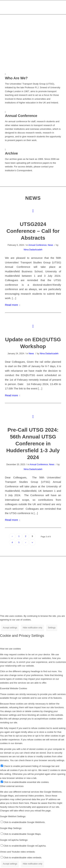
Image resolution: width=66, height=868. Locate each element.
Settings (52, 628)
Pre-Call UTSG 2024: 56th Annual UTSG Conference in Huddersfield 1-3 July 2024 (33, 443)
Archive (11, 153)
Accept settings (10, 628)
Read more (13, 305)
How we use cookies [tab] (10, 649)
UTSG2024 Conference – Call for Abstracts (33, 231)
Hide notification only (32, 628)
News (51, 245)
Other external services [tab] (12, 786)
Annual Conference (37, 245)
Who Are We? (16, 78)
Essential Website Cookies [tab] (14, 688)
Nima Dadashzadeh (33, 250)
